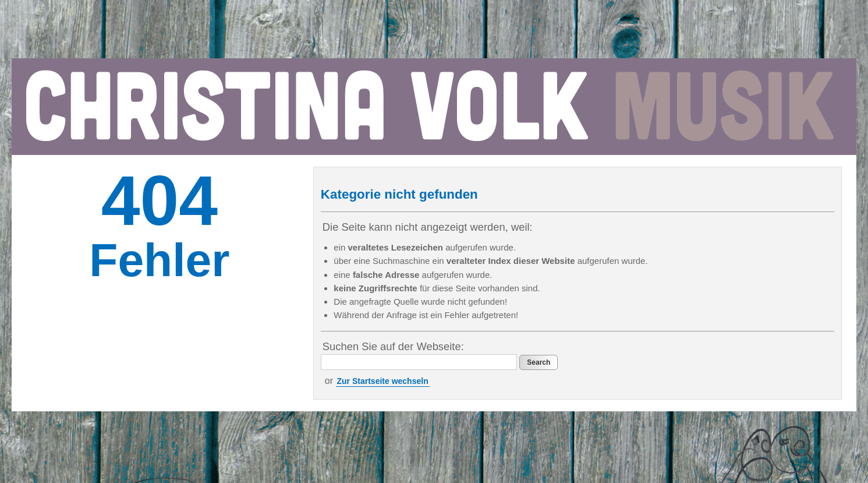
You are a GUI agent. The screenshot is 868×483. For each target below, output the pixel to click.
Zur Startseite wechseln (383, 381)
